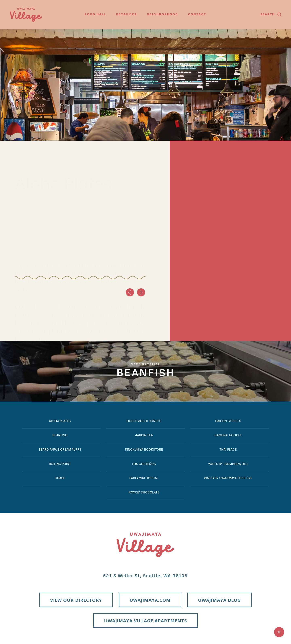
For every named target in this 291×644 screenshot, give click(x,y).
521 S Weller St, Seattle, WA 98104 (145, 576)
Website (192, 267)
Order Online (197, 273)
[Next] (141, 292)
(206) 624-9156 (200, 261)
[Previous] (130, 292)
